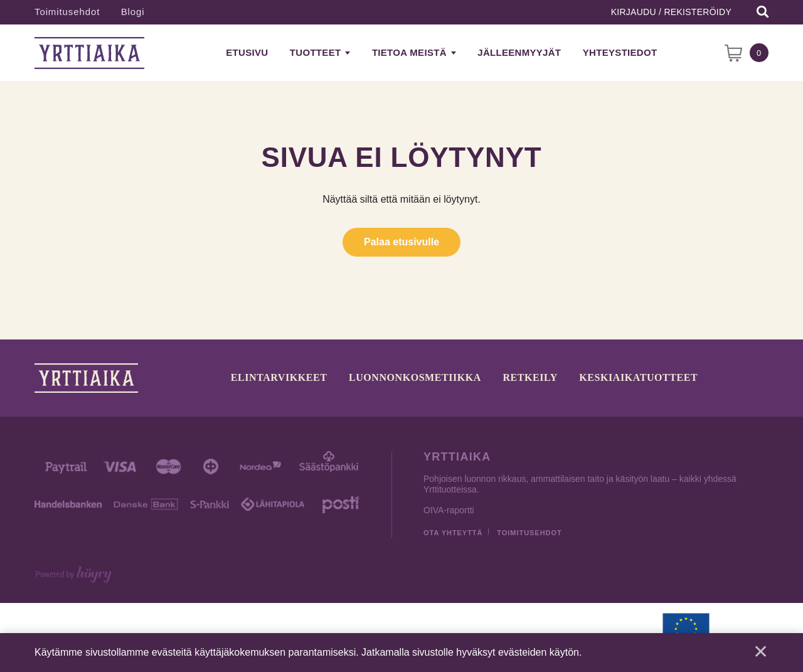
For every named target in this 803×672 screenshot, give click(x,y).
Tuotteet (316, 52)
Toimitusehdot (67, 12)
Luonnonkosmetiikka (415, 378)
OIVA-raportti (449, 510)
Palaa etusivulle (401, 242)
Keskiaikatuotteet (638, 378)
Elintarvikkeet (279, 378)
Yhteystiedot (620, 52)
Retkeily (530, 378)
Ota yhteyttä (453, 533)
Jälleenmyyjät (519, 52)
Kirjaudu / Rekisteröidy (671, 12)
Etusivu (247, 52)
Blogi (133, 12)
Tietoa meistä (409, 52)
